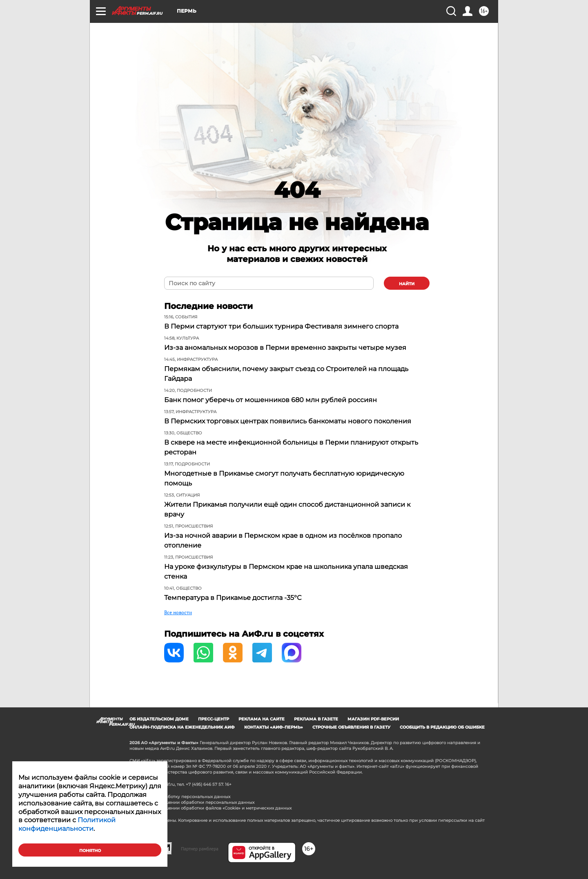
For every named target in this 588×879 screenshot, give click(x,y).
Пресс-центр (214, 719)
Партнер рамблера (200, 849)
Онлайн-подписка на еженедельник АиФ (182, 727)
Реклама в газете (316, 719)
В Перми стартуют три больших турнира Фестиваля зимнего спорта (281, 326)
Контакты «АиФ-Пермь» (274, 727)
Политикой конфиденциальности (67, 824)
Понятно (90, 851)
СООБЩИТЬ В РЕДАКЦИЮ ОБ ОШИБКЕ (442, 727)
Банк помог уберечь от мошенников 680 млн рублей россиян (271, 400)
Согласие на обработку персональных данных (180, 797)
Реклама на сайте (262, 719)
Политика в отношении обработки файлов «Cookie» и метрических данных (210, 808)
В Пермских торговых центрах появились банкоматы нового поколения (288, 421)
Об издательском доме (159, 719)
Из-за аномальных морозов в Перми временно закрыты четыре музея (285, 348)
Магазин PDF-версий (373, 719)
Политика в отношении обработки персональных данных (192, 802)
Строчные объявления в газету (351, 727)
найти (407, 284)
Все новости (178, 612)
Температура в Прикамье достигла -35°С (233, 598)
